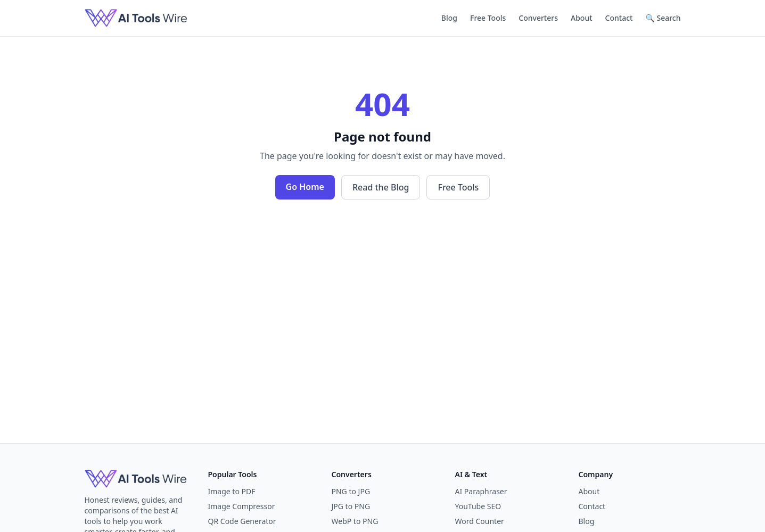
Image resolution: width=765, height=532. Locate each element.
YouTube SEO (478, 506)
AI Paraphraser (481, 491)
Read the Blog (381, 187)
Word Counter (480, 521)
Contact (619, 18)
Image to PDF (232, 491)
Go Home (305, 187)
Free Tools (488, 18)
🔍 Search (663, 18)
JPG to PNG (351, 506)
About (582, 18)
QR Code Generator (242, 521)
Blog (449, 18)
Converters (538, 18)
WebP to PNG (355, 521)
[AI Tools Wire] (136, 18)
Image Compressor (242, 506)
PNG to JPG (351, 491)
